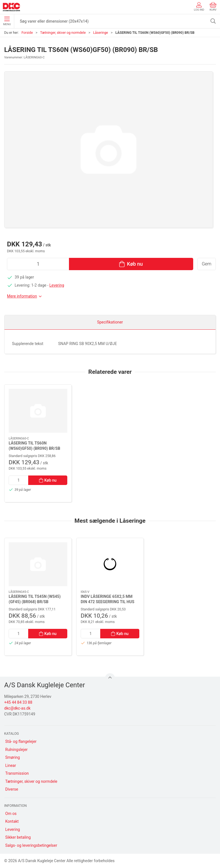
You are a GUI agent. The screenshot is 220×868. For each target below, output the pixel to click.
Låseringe (100, 33)
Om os (11, 814)
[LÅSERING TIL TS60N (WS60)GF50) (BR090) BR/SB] (38, 411)
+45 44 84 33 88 (18, 702)
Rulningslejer (16, 750)
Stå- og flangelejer (21, 741)
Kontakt (12, 821)
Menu (7, 21)
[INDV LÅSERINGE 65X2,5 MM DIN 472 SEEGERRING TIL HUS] (110, 564)
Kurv (213, 7)
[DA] (11, 7)
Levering (57, 285)
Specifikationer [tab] (110, 322)
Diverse (12, 789)
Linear (11, 765)
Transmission (17, 773)
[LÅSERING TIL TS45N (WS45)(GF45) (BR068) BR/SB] (38, 564)
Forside (27, 33)
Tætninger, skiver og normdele (63, 33)
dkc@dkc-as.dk (17, 708)
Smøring (13, 757)
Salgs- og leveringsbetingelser (31, 845)
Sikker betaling (18, 837)
